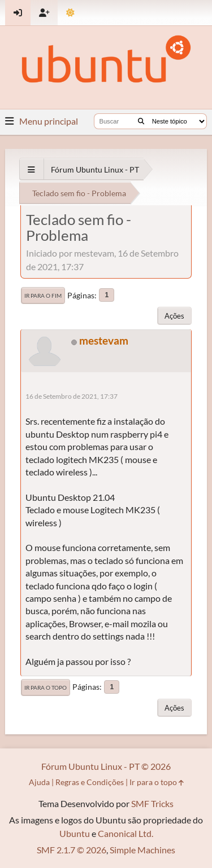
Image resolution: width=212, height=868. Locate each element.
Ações (174, 316)
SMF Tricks (152, 803)
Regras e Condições (90, 782)
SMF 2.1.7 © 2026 (72, 850)
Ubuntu (75, 833)
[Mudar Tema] (70, 13)
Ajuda (39, 782)
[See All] (31, 169)
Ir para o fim (43, 296)
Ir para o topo (46, 688)
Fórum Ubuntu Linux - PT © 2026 (106, 766)
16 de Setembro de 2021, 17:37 (72, 396)
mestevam (104, 340)
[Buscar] (141, 121)
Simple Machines (142, 850)
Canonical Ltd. (126, 833)
